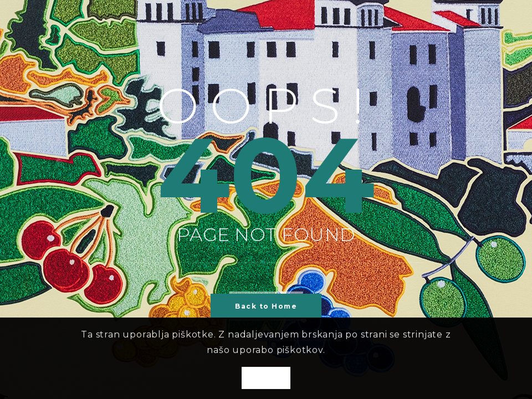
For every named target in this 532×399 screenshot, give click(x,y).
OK (266, 378)
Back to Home (266, 306)
